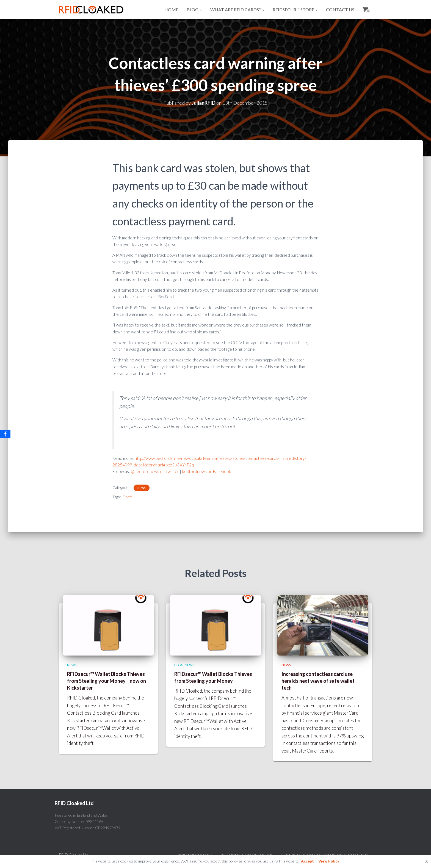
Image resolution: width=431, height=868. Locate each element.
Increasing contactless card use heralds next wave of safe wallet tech (318, 681)
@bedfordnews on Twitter (155, 471)
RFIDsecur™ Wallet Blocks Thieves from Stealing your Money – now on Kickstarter (107, 681)
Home (171, 9)
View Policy (329, 861)
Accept (307, 861)
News (142, 488)
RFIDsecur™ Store (295, 9)
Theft (127, 497)
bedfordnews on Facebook (206, 471)
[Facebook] (5, 434)
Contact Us (340, 9)
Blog (194, 9)
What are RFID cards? (237, 9)
